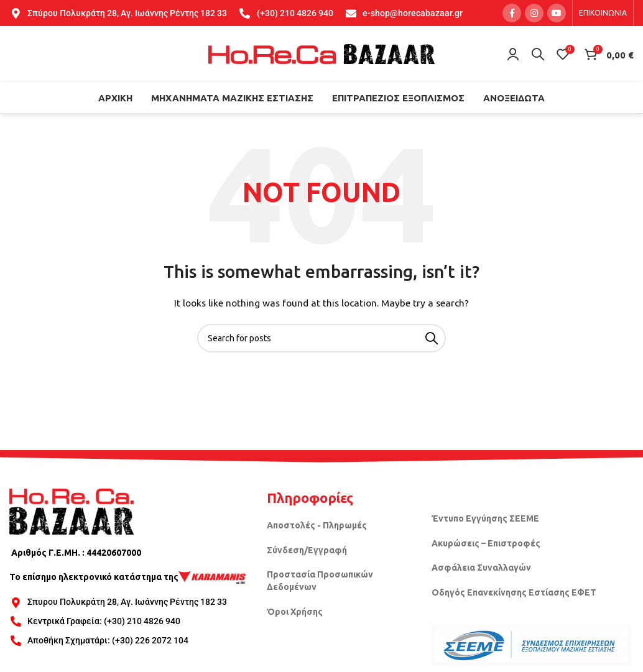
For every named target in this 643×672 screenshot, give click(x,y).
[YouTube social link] (557, 13)
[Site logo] (321, 53)
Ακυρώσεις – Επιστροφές (486, 543)
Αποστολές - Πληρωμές (317, 525)
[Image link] (72, 510)
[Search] (538, 54)
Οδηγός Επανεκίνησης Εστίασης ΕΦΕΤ (514, 592)
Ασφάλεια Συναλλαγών (481, 568)
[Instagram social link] (534, 13)
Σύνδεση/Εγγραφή (307, 550)
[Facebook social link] (512, 13)
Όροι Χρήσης (295, 612)
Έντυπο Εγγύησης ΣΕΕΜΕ (485, 518)
